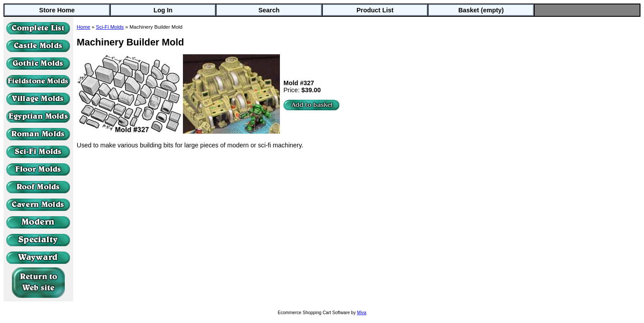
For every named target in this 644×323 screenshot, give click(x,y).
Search (269, 10)
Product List (375, 10)
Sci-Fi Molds (110, 27)
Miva (362, 313)
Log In (163, 10)
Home (84, 27)
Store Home (57, 10)
